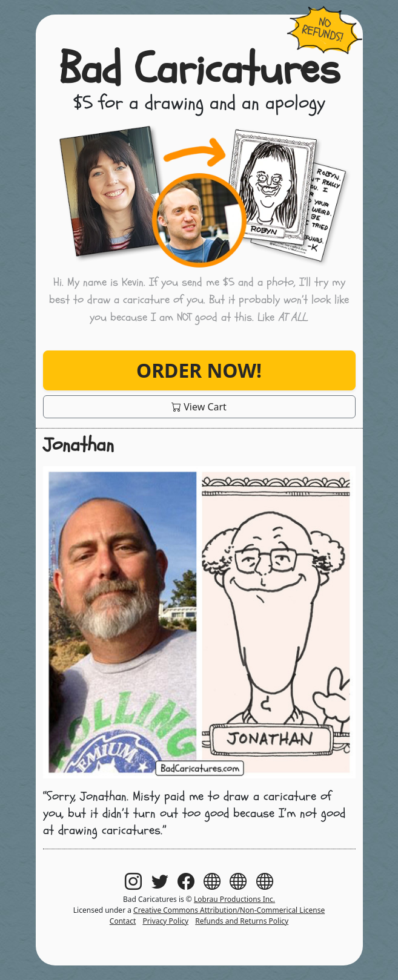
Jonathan (78, 445)
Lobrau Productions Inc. (234, 899)
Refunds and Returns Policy (242, 921)
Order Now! (199, 370)
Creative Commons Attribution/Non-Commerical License (229, 910)
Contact (123, 921)
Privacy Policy (165, 921)
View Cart (199, 407)
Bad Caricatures (199, 69)
